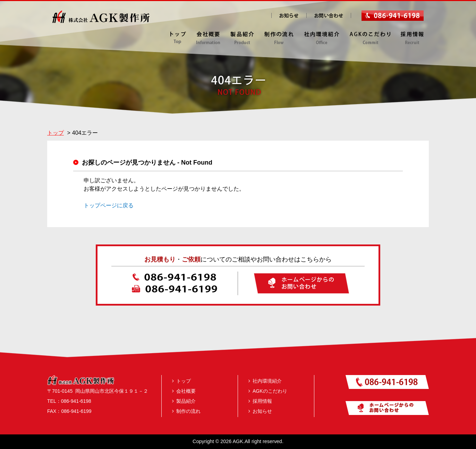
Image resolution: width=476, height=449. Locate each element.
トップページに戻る (109, 205)
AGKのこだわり (268, 391)
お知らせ (260, 411)
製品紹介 (184, 401)
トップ (181, 381)
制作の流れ (186, 411)
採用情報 (260, 401)
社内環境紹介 (265, 381)
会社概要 (184, 391)
